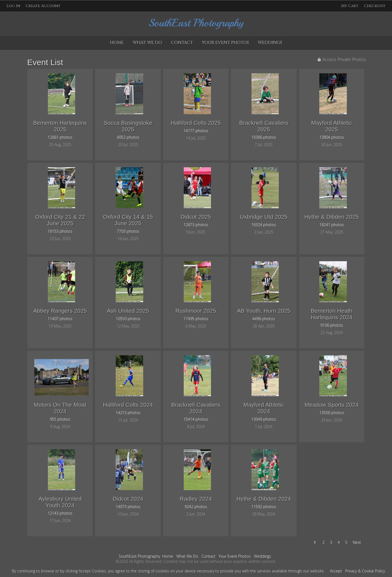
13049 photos (264, 419)
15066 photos (264, 137)
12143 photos (60, 513)
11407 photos (60, 319)
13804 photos (332, 137)
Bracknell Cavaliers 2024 (196, 408)
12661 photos (60, 137)
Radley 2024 (196, 499)
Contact (182, 42)
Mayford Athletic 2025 (332, 126)
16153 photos (60, 231)
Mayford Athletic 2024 (264, 408)
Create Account (43, 6)
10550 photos (128, 319)
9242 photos (196, 507)
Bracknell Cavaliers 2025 (264, 126)
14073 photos (128, 507)
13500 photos (332, 413)
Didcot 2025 (196, 217)
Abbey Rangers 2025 (60, 311)
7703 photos (128, 231)
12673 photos (196, 225)
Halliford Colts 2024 (128, 405)
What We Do (147, 42)
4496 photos (264, 319)
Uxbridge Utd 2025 (264, 217)
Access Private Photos (344, 59)
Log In (13, 6)
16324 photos (264, 225)
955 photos (60, 419)
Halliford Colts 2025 (196, 123)
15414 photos (196, 419)
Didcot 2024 (128, 499)
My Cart (350, 6)
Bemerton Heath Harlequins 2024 (332, 314)
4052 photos (128, 137)
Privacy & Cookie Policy (365, 571)
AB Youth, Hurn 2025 (264, 311)
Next (357, 542)
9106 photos (332, 325)
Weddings (270, 42)
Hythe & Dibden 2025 (332, 217)
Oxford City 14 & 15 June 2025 (128, 220)
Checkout (375, 6)
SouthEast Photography (139, 556)
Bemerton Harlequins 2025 (60, 126)
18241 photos (332, 225)
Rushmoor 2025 (196, 311)
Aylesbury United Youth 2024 (60, 502)
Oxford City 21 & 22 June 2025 (60, 220)
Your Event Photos (225, 42)
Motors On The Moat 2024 (60, 408)
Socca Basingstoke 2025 (128, 126)
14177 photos (196, 131)
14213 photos (128, 413)
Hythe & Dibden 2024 (264, 499)
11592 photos (264, 507)
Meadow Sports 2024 (332, 405)
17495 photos (196, 319)
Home (117, 42)
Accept (336, 571)
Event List (45, 62)
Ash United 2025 (128, 311)
